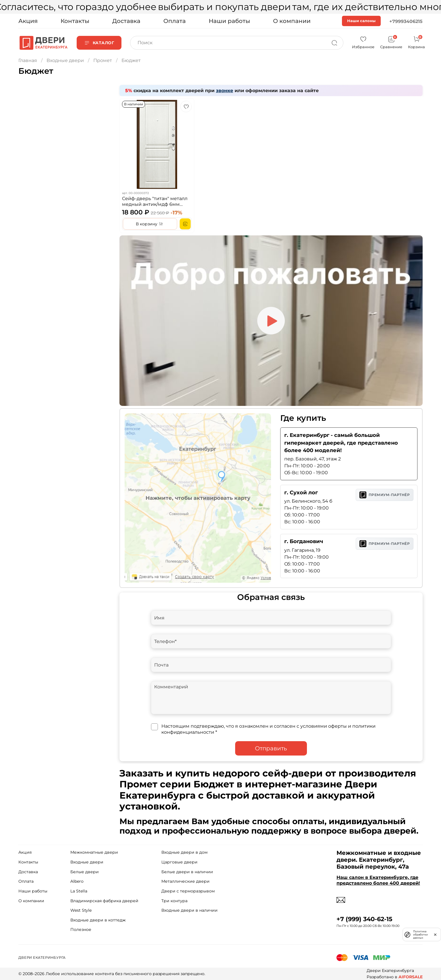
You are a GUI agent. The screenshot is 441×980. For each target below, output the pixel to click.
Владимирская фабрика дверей (104, 901)
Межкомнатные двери (94, 852)
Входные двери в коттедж (98, 920)
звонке (225, 91)
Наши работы (229, 21)
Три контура (174, 901)
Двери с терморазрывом (188, 891)
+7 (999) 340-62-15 (364, 919)
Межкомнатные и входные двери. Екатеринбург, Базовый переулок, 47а (379, 860)
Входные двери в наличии (189, 910)
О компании (292, 21)
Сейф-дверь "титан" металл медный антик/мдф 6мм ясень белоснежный (155, 204)
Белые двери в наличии (187, 872)
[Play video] (271, 321)
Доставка (126, 21)
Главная (28, 60)
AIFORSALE (411, 977)
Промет (103, 60)
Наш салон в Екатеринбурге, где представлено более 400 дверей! (378, 880)
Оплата (175, 21)
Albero (77, 881)
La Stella (79, 891)
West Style (81, 910)
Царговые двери (179, 862)
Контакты (75, 21)
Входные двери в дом (184, 852)
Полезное (81, 929)
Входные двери (65, 60)
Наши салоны (361, 21)
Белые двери (85, 872)
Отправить (271, 748)
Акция (28, 21)
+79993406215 (406, 21)
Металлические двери (185, 881)
